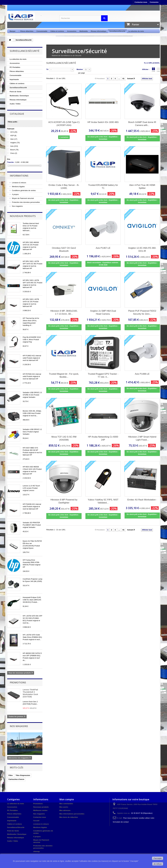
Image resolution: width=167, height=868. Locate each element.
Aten (14, 139)
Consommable (42, 31)
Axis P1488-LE (142, 374)
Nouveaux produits (23, 216)
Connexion (154, 2)
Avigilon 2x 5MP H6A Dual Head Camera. (103, 312)
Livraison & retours (19, 183)
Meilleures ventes (40, 810)
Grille (153, 70)
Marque (13, 31)
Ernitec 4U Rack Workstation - (142, 500)
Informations (19, 176)
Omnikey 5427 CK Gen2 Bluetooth (64, 249)
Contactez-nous (141, 2)
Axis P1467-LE (103, 248)
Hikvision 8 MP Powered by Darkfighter (64, 501)
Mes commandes (66, 804)
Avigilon (15, 143)
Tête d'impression (23, 775)
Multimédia (84, 31)
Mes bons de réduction (69, 817)
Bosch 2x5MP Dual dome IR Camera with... (142, 124)
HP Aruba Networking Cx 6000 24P (103, 438)
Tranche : (11, 162)
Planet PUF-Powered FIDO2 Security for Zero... (142, 312)
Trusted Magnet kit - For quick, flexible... (64, 375)
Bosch (14, 150)
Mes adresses (65, 810)
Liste (158, 70)
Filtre (11, 775)
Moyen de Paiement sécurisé (23, 198)
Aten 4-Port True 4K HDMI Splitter (142, 187)
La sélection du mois (136, 31)
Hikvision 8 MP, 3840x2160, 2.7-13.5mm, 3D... (64, 312)
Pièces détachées (27, 31)
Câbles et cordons (57, 31)
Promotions (18, 682)
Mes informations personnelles (72, 814)
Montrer (80, 69)
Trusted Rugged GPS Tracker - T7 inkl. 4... (103, 375)
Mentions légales (18, 187)
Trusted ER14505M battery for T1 (103, 187)
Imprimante (14, 79)
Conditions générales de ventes (24, 190)
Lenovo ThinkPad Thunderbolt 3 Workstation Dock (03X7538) (30, 693)
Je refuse (158, 864)
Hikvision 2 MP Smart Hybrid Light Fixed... (142, 438)
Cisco (14, 153)
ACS (14, 132)
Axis (14, 146)
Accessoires (72, 31)
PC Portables (15, 67)
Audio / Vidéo (15, 104)
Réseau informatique (99, 31)
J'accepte (158, 858)
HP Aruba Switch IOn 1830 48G (103, 122)
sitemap (36, 851)
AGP (13, 136)
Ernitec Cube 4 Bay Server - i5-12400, (64, 187)
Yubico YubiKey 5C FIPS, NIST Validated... (103, 501)
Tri (47, 69)
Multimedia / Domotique (19, 96)
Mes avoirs (64, 807)
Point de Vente (16, 92)
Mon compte (67, 799)
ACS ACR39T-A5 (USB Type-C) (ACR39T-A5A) (64, 124)
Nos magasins (17, 206)
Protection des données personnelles (26, 202)
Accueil (36, 821)
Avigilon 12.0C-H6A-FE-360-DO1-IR (142, 249)
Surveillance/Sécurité (117, 31)
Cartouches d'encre (16, 779)
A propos (15, 194)
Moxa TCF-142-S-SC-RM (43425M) (64, 438)
